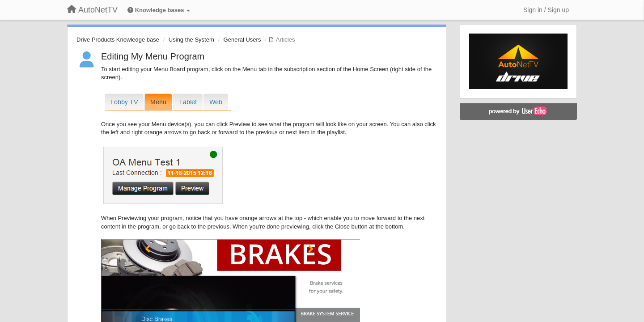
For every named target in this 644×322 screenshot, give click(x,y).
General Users (242, 40)
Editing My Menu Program (153, 56)
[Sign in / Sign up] (546, 10)
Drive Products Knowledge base (118, 40)
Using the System (191, 40)
